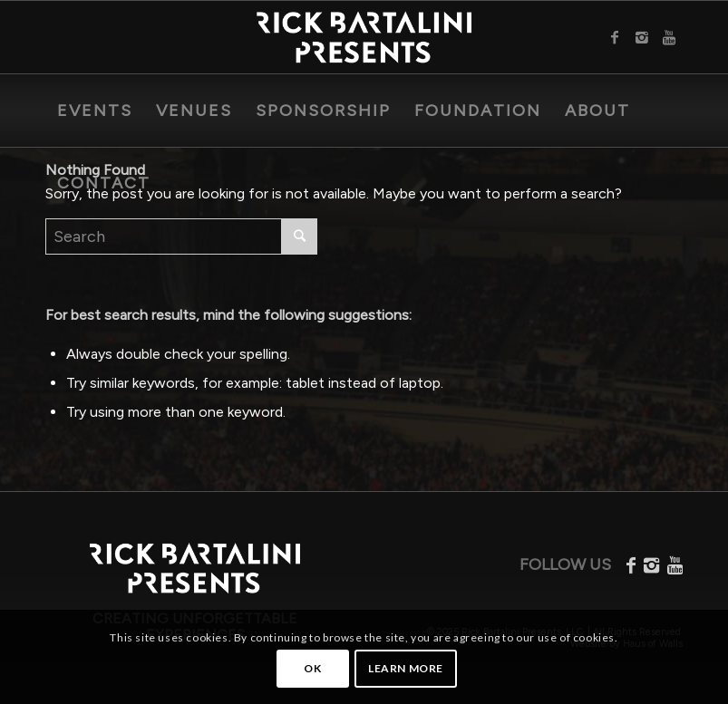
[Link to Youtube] (669, 37)
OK (312, 668)
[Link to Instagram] (642, 37)
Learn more (406, 668)
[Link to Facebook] (615, 37)
